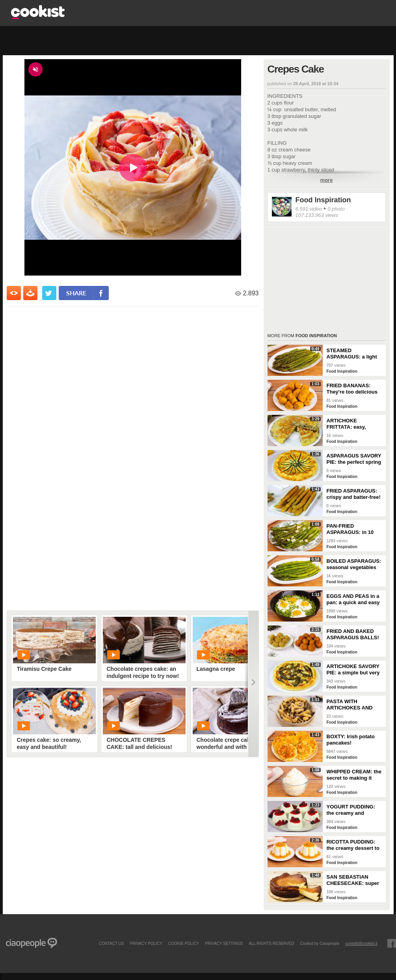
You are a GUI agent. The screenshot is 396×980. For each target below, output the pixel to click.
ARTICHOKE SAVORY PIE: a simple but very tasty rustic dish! (353, 670)
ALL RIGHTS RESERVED (271, 943)
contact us (111, 943)
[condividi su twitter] (49, 293)
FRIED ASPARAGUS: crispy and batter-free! (354, 494)
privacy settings (224, 943)
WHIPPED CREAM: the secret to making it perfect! (354, 775)
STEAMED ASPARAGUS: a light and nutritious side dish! (352, 354)
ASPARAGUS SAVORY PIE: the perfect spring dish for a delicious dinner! (354, 459)
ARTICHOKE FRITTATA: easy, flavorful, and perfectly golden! (354, 424)
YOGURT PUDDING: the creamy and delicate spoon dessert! (351, 810)
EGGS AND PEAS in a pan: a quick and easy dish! (353, 599)
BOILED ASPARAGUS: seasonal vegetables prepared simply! (354, 564)
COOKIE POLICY (184, 943)
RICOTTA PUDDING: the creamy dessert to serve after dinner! (353, 845)
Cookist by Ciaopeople (320, 943)
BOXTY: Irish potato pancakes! (351, 740)
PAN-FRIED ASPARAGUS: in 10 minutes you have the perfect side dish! (353, 529)
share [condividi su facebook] (76, 293)
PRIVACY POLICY (146, 943)
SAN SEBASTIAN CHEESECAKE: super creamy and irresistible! (353, 880)
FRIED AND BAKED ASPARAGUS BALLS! (353, 634)
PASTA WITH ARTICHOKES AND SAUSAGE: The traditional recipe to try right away (354, 705)
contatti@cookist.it (362, 943)
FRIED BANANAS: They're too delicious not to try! (352, 389)
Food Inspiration (323, 200)
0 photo (336, 209)
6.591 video (309, 209)
